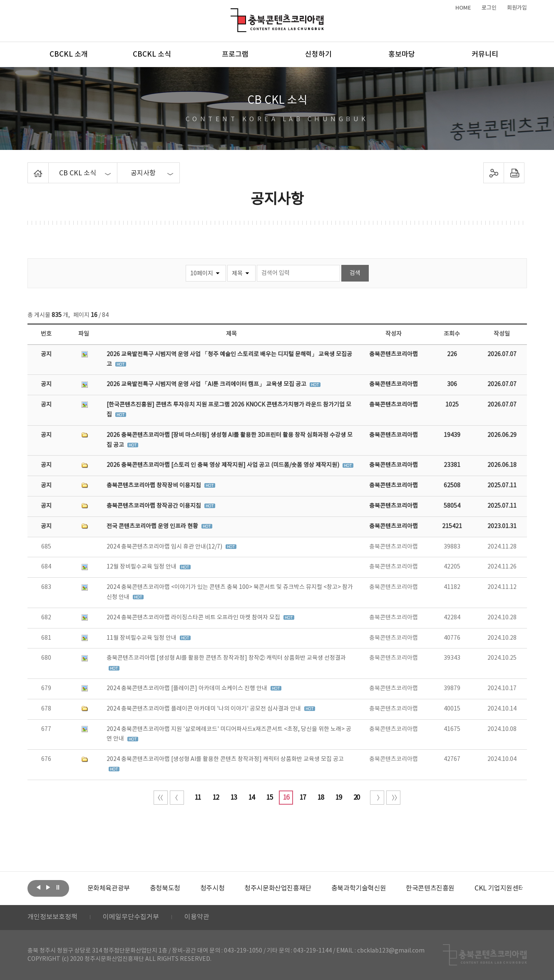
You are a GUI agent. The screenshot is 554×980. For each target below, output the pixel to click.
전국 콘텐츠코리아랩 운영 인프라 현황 (153, 526)
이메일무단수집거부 (131, 918)
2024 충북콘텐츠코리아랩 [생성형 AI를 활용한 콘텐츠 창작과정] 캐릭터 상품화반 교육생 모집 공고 (225, 759)
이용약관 (197, 918)
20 (356, 798)
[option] (109, 888)
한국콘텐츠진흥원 (430, 888)
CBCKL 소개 (69, 55)
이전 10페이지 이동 (177, 798)
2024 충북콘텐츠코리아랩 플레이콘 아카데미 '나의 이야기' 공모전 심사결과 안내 (204, 709)
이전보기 (39, 888)
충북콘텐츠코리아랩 (232, 13)
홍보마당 (402, 55)
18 (320, 798)
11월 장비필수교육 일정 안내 (142, 638)
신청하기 (318, 55)
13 (234, 798)
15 (269, 798)
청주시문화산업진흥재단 (278, 888)
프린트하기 (514, 173)
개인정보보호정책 (52, 918)
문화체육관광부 (109, 888)
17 (303, 798)
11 (198, 798)
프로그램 (235, 55)
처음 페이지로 (161, 798)
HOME (463, 8)
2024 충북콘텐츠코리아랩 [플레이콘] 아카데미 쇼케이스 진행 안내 (188, 688)
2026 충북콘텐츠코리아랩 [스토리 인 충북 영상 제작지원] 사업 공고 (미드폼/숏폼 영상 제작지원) (224, 465)
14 (251, 798)
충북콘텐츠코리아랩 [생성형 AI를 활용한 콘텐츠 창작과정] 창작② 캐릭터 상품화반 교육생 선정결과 (226, 658)
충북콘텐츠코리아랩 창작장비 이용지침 (154, 486)
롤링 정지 (58, 888)
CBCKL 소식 (152, 55)
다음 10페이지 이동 (377, 798)
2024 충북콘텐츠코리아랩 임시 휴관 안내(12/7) (165, 547)
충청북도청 (165, 888)
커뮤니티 (485, 55)
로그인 (489, 8)
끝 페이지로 (393, 798)
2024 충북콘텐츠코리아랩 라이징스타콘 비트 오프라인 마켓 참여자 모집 (194, 618)
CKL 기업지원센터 (499, 888)
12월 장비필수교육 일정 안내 (142, 567)
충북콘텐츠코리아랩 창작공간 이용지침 (154, 506)
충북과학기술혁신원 (359, 888)
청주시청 (212, 888)
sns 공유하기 (493, 173)
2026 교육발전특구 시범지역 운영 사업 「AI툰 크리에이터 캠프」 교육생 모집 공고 (207, 384)
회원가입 (517, 8)
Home (30, 167)
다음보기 (48, 888)
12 (216, 798)
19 (338, 798)
